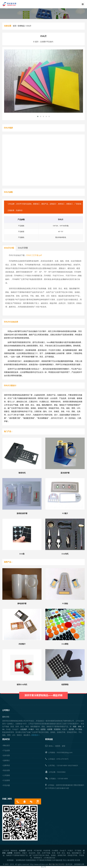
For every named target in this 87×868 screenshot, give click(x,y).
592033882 (61, 772)
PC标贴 (65, 603)
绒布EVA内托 (22, 684)
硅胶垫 (72, 860)
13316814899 (62, 765)
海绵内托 (22, 473)
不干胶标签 (41, 860)
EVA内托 (65, 554)
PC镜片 (65, 513)
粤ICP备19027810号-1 (57, 864)
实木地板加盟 (57, 860)
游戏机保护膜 (22, 513)
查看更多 (35, 735)
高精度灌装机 (31, 860)
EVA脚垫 (65, 644)
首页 (15, 26)
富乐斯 (78, 860)
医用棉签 (48, 860)
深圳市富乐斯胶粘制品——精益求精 (43, 693)
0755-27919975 (62, 759)
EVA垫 (22, 554)
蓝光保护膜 (65, 473)
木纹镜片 (22, 644)
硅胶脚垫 (65, 684)
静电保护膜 (22, 603)
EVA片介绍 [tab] (9, 248)
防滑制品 (21, 26)
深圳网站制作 (21, 860)
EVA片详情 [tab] (23, 248)
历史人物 (66, 860)
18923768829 (73, 765)
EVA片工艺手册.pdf (34, 255)
